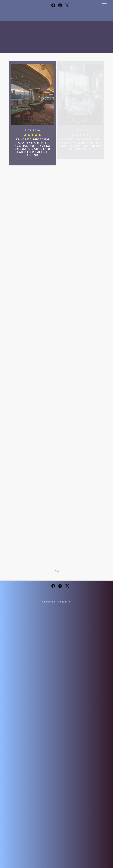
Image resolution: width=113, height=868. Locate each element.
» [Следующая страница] (59, 571)
